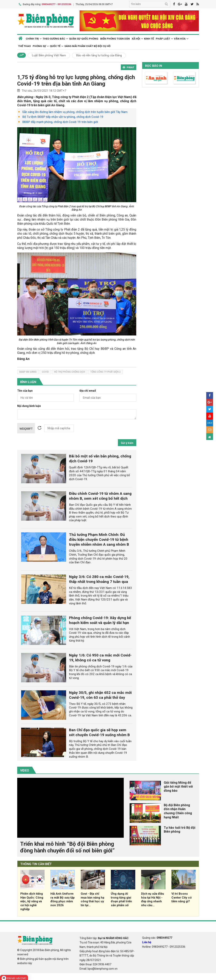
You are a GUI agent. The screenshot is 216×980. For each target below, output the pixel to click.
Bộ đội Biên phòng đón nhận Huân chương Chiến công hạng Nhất (178, 810)
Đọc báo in (154, 65)
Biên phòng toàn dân (115, 38)
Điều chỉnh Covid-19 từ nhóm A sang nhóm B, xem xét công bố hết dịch (100, 495)
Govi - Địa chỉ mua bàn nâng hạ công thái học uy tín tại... (92, 899)
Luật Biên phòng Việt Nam (49, 55)
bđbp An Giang (28, 371)
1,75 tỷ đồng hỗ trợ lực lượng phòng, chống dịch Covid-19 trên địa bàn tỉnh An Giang (76, 80)
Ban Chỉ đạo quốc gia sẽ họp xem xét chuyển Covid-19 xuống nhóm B (99, 732)
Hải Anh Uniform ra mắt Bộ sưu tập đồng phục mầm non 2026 (63, 899)
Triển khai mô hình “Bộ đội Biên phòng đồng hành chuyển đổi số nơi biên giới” (67, 847)
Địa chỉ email (88, 390)
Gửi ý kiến (127, 442)
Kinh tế (149, 38)
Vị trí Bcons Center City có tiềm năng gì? (182, 897)
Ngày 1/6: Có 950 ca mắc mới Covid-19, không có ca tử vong (100, 657)
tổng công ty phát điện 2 (105, 371)
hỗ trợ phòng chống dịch (70, 371)
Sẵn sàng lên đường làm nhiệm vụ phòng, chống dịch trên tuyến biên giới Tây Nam (75, 111)
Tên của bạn (25, 390)
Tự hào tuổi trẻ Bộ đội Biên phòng (180, 829)
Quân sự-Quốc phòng (84, 38)
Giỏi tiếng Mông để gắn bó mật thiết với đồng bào (178, 786)
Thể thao (24, 45)
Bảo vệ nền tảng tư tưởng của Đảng (99, 55)
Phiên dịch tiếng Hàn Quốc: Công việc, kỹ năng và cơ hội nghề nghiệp (32, 901)
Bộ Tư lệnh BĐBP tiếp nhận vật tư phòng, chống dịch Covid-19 (63, 116)
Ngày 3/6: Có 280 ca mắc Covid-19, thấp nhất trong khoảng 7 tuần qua (99, 578)
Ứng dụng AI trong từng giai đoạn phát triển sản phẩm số (121, 899)
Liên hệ (147, 941)
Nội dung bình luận (29, 405)
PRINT (129, 67)
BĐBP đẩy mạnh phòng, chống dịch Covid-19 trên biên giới (60, 121)
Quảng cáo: (157, 937)
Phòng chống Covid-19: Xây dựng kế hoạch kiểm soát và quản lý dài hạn (100, 619)
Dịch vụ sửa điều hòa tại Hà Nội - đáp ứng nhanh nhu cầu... (153, 899)
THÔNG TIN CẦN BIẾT (36, 863)
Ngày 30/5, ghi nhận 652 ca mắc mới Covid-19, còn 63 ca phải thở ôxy (100, 694)
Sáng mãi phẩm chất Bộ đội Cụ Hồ (87, 45)
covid (45, 371)
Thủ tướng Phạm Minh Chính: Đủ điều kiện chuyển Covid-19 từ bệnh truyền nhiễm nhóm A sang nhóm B (99, 539)
